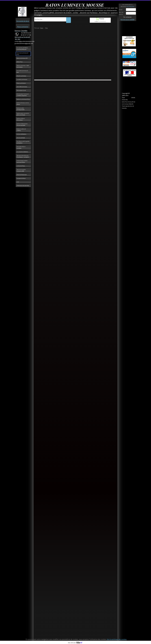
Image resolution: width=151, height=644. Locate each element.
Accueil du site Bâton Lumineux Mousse (22, 49)
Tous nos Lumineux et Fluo (22, 54)
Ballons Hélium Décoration (21, 119)
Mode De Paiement (22, 175)
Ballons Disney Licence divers (23, 104)
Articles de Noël (21, 138)
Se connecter (127, 17)
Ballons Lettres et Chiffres (21, 130)
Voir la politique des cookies (117, 639)
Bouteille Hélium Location (21, 147)
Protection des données (23, 185)
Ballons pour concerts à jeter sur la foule (23, 114)
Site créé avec (76, 643)
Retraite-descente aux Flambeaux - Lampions (23, 156)
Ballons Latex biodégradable (21, 109)
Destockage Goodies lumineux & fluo (22, 161)
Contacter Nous (21, 166)
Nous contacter (23, 27)
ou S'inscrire (130, 6)
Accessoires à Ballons (22, 152)
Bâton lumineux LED (22, 58)
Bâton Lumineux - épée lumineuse (23, 66)
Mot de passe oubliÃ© (128, 20)
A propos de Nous (21, 178)
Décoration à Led (21, 90)
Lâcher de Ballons (21, 134)
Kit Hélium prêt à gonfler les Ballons (23, 142)
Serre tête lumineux (22, 87)
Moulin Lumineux (21, 76)
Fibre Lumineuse (21, 83)
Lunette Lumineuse (22, 79)
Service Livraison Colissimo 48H (21, 170)
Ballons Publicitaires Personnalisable (22, 124)
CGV (18, 182)
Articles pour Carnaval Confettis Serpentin (23, 95)
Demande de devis (23, 21)
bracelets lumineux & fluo (22, 71)
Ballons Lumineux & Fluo (23, 99)
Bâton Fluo (20, 62)
